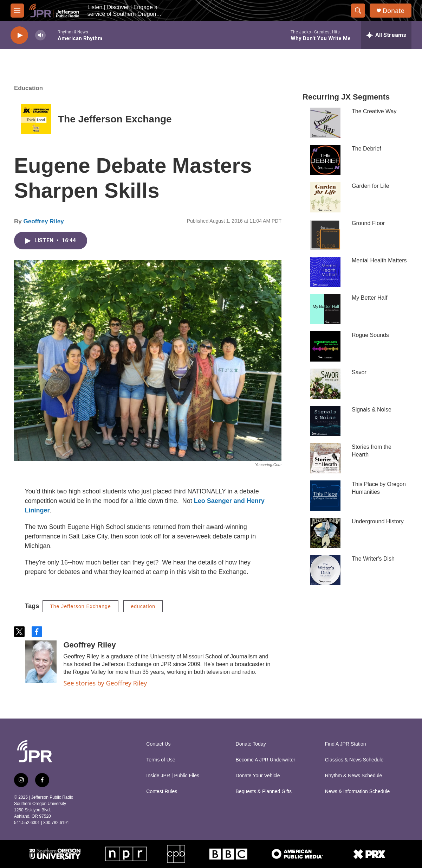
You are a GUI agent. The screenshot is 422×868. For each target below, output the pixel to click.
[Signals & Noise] (325, 421)
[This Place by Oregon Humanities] (325, 496)
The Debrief (366, 149)
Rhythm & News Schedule (354, 776)
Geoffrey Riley (43, 221)
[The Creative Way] (325, 123)
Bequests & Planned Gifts (264, 792)
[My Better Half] (325, 309)
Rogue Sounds (370, 335)
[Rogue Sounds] (325, 346)
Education (28, 88)
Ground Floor (368, 223)
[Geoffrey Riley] (41, 662)
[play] (19, 35)
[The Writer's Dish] (325, 570)
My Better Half (369, 298)
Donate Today (251, 744)
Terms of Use (161, 760)
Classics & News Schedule (354, 760)
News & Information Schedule (357, 792)
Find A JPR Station (346, 744)
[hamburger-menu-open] (17, 11)
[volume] (40, 35)
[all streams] (386, 35)
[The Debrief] (325, 160)
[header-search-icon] (358, 11)
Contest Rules (162, 792)
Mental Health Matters (379, 260)
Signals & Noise (372, 410)
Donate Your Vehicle (258, 776)
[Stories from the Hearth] (325, 458)
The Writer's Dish (373, 559)
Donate (394, 11)
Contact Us (158, 744)
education (143, 606)
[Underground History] (325, 533)
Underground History (378, 521)
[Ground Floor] (325, 235)
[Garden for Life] (325, 197)
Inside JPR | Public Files (173, 776)
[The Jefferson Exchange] (36, 119)
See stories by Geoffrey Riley (105, 683)
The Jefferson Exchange (115, 119)
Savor (359, 372)
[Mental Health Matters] (325, 272)
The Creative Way (374, 111)
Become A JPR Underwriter (266, 760)
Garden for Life (371, 186)
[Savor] (325, 384)
